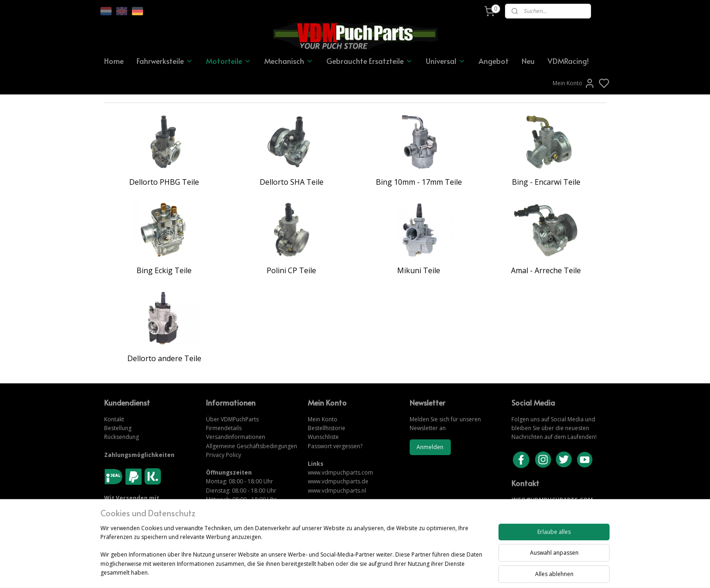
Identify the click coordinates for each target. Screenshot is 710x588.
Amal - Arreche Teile (546, 270)
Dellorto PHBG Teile (164, 182)
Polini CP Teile (291, 270)
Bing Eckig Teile (164, 270)
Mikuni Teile (419, 270)
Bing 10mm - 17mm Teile (419, 182)
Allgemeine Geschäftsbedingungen (252, 446)
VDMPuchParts (239, 419)
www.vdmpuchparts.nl (337, 491)
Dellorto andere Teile (164, 358)
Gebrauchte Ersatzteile (370, 61)
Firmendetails (224, 428)
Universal (446, 61)
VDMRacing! (568, 61)
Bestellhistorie (327, 428)
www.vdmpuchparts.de (338, 481)
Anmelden (430, 447)
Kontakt (114, 419)
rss (406, 571)
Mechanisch (289, 61)
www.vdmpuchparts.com (340, 472)
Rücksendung (121, 437)
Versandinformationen (236, 437)
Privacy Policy (224, 455)
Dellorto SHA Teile (292, 182)
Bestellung (118, 428)
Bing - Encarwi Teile (546, 182)
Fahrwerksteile (165, 61)
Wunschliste (323, 437)
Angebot (494, 61)
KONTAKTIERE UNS (538, 509)
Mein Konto (574, 83)
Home (114, 61)
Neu (528, 61)
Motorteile (229, 61)
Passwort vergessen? (335, 446)
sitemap (387, 571)
